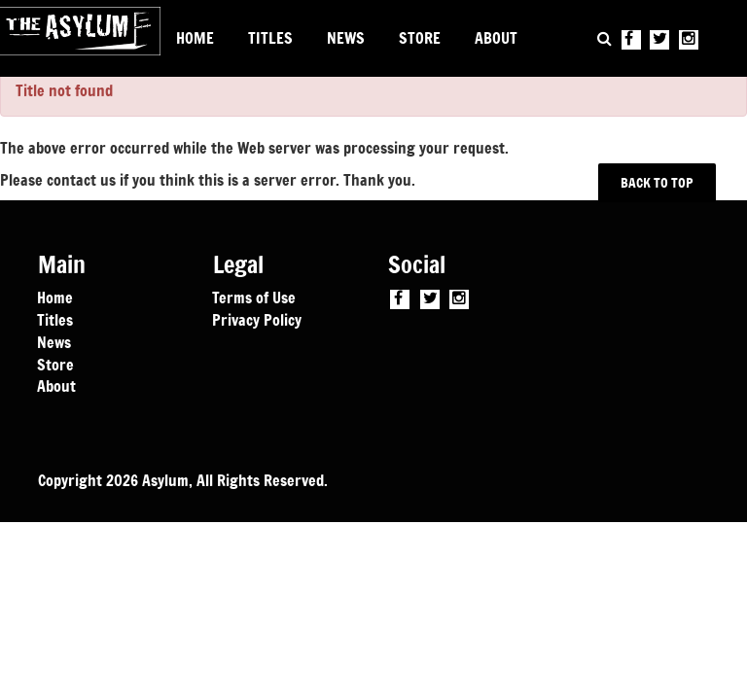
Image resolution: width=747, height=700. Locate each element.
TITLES (270, 38)
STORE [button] (420, 38)
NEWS (346, 38)
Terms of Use (254, 297)
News (54, 341)
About (56, 385)
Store (55, 364)
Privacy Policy (257, 319)
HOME (195, 38)
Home (55, 297)
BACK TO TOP (658, 182)
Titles (55, 319)
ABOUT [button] (496, 38)
